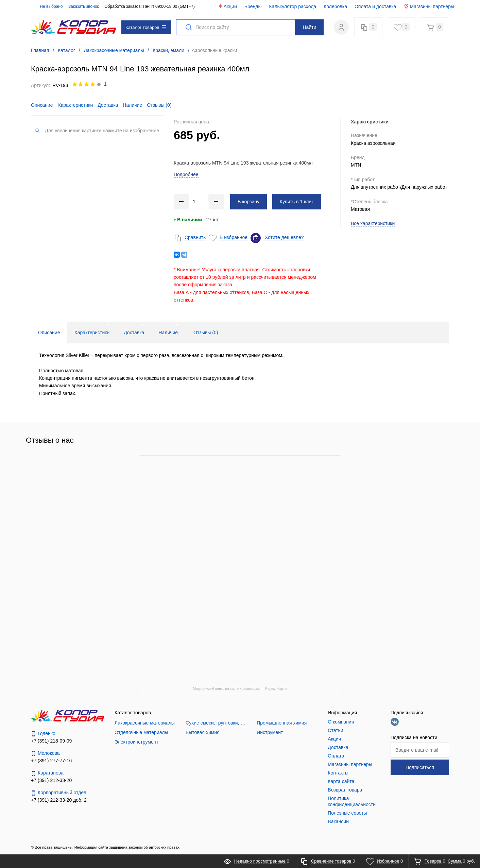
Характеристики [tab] (92, 333)
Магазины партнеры (429, 6)
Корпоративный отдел (59, 793)
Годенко (43, 734)
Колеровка (335, 6)
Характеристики (75, 105)
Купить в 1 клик (297, 202)
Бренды (253, 6)
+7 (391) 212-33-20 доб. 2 (59, 800)
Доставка (108, 105)
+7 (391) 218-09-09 (51, 741)
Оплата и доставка (375, 6)
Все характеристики (373, 223)
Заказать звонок (84, 6)
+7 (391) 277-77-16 (51, 761)
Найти (309, 27)
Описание (42, 105)
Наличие (132, 105)
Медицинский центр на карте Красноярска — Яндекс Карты (240, 689)
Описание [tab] (49, 333)
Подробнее (186, 174)
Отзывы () (159, 105)
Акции (227, 6)
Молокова (45, 753)
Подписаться (420, 767)
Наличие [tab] (168, 333)
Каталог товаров (146, 27)
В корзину (248, 202)
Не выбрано (47, 6)
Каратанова (47, 773)
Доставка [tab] (134, 333)
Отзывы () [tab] (206, 333)
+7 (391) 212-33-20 (51, 780)
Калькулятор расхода (293, 6)
